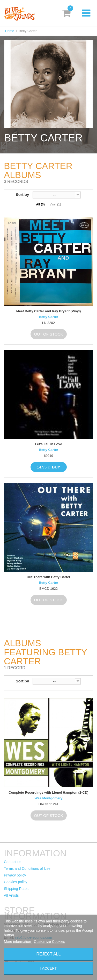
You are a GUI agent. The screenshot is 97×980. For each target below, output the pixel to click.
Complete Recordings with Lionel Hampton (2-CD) (48, 792)
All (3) (40, 204)
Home (10, 31)
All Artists (11, 895)
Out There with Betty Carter (48, 577)
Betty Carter (48, 317)
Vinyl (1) (55, 204)
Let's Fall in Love (48, 444)
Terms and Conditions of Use (27, 869)
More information (18, 942)
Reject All (49, 954)
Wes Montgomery (48, 798)
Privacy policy (15, 875)
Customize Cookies (50, 942)
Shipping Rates (16, 889)
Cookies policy (16, 882)
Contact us (13, 862)
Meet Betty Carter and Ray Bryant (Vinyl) (49, 311)
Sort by (23, 194)
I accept (49, 968)
